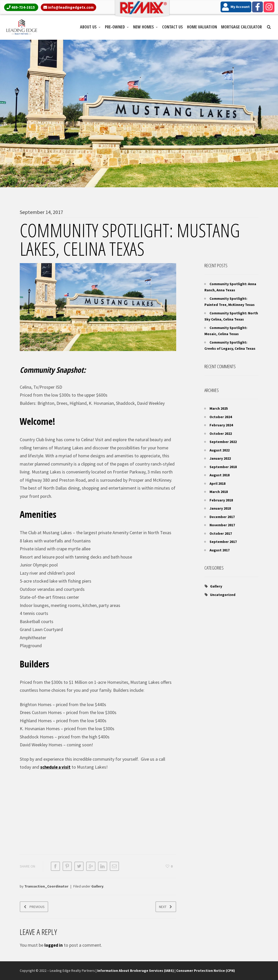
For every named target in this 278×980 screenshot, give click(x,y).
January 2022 (220, 458)
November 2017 (222, 525)
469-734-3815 (23, 7)
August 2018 (220, 475)
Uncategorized (223, 595)
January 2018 (220, 508)
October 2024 (221, 417)
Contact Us (172, 27)
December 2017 (222, 517)
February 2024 (221, 425)
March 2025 (219, 408)
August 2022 (220, 450)
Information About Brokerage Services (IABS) (136, 971)
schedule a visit (56, 767)
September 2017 (223, 542)
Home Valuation (202, 27)
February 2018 (221, 500)
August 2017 (220, 550)
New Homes (143, 27)
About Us (88, 27)
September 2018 (223, 467)
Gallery (97, 886)
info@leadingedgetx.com (71, 7)
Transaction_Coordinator (46, 886)
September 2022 (223, 442)
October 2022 (221, 434)
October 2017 (221, 533)
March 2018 (219, 492)
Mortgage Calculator (241, 27)
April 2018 (217, 483)
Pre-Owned (115, 27)
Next (163, 907)
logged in (54, 945)
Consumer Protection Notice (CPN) (206, 971)
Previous (37, 907)
